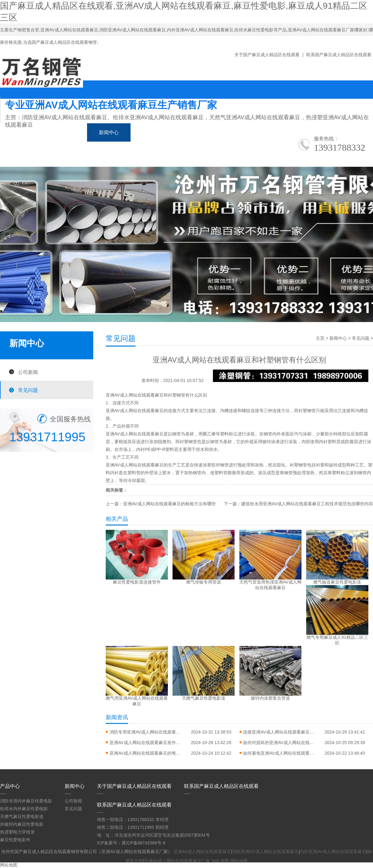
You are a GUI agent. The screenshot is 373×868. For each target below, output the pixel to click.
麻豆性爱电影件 (15, 840)
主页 (320, 338)
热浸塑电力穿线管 (17, 832)
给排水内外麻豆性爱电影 (24, 809)
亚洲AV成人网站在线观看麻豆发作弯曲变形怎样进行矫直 (147, 743)
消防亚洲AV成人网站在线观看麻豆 (265, 852)
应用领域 (231, 132)
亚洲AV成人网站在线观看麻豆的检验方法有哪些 (169, 504)
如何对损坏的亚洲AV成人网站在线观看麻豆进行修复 (280, 743)
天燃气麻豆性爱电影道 (22, 816)
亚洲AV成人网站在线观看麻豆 (135, 395)
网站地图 (239, 861)
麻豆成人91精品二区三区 (170, 132)
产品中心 (65, 132)
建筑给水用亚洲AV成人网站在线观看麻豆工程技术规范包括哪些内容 (307, 504)
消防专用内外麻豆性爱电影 (26, 801)
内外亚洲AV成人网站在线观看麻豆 (333, 852)
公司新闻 (28, 372)
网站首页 (22, 132)
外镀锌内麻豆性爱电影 (22, 824)
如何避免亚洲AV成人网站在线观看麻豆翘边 (280, 753)
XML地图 (220, 861)
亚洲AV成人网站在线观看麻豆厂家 (177, 861)
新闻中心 (109, 132)
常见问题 (28, 390)
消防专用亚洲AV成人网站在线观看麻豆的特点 (147, 732)
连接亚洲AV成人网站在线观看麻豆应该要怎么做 (280, 732)
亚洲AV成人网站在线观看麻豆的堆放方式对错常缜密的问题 (147, 753)
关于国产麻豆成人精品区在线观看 (267, 55)
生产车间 (275, 132)
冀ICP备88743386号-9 (143, 843)
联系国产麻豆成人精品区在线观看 (339, 55)
